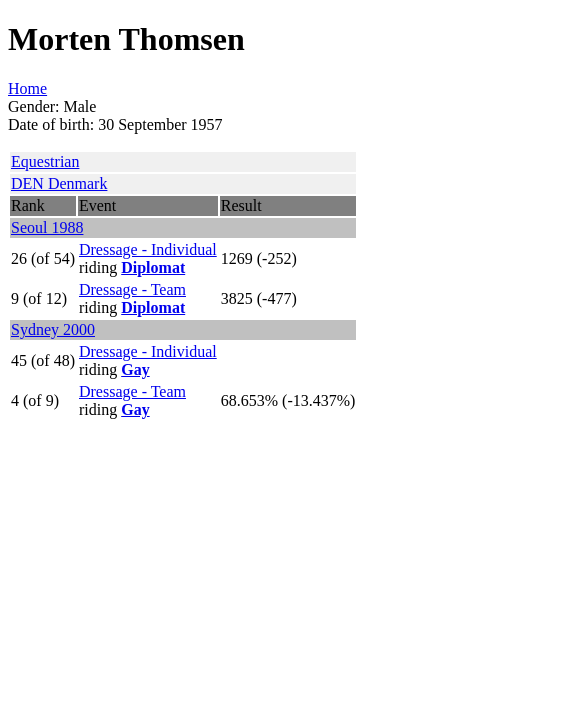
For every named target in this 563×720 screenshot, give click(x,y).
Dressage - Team (132, 289)
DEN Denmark (59, 183)
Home (27, 88)
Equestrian (45, 161)
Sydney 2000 (53, 329)
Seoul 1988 (47, 227)
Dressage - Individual (148, 249)
